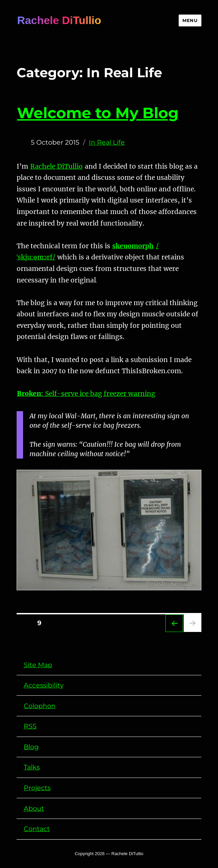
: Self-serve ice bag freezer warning (86, 394)
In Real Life (107, 142)
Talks (32, 767)
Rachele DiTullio (59, 20)
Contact (37, 829)
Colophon (40, 706)
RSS (30, 726)
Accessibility (44, 685)
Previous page (174, 623)
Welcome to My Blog (98, 113)
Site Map (38, 665)
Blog (31, 747)
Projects (37, 788)
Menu (190, 20)
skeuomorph (133, 246)
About (34, 808)
